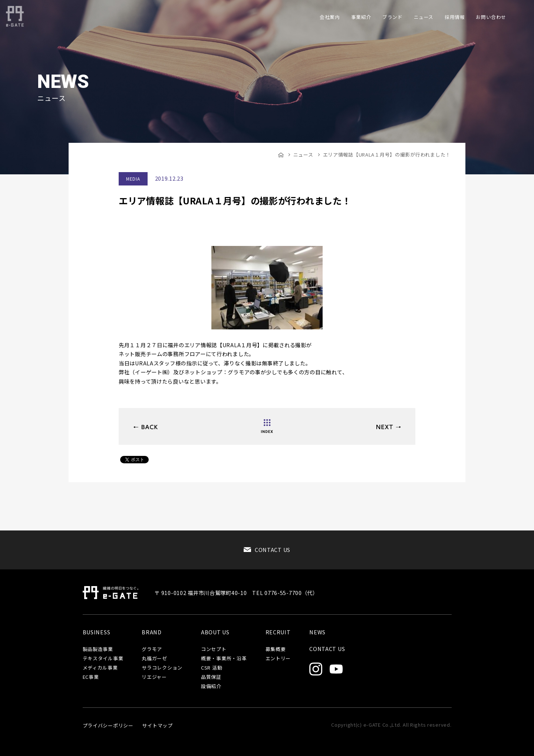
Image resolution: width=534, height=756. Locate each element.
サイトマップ (157, 725)
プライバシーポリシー (108, 725)
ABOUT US (215, 632)
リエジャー (154, 677)
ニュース (303, 155)
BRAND (152, 632)
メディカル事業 (100, 668)
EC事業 (91, 677)
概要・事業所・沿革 (224, 659)
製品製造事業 (98, 649)
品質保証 (211, 677)
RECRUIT (278, 632)
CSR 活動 (212, 668)
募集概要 (276, 649)
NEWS (317, 632)
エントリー (278, 659)
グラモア (152, 649)
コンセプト (214, 649)
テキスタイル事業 (103, 659)
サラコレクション (162, 668)
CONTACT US (273, 550)
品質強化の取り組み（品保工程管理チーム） (388, 427)
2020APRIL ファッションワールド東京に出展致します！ (146, 427)
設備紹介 (211, 686)
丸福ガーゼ (154, 659)
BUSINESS (97, 632)
